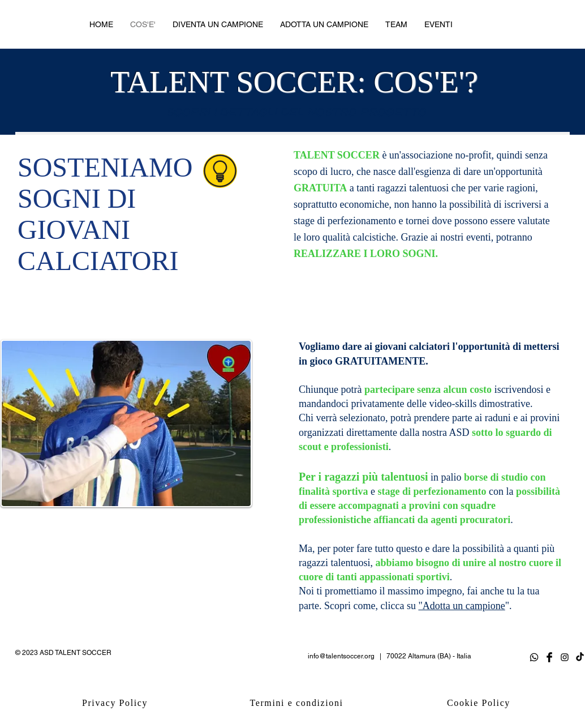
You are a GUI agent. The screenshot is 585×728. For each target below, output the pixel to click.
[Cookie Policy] (480, 703)
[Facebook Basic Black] (549, 657)
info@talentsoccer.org (341, 656)
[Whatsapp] (534, 657)
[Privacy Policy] (116, 703)
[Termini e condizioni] (298, 703)
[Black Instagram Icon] (565, 657)
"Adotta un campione (461, 606)
